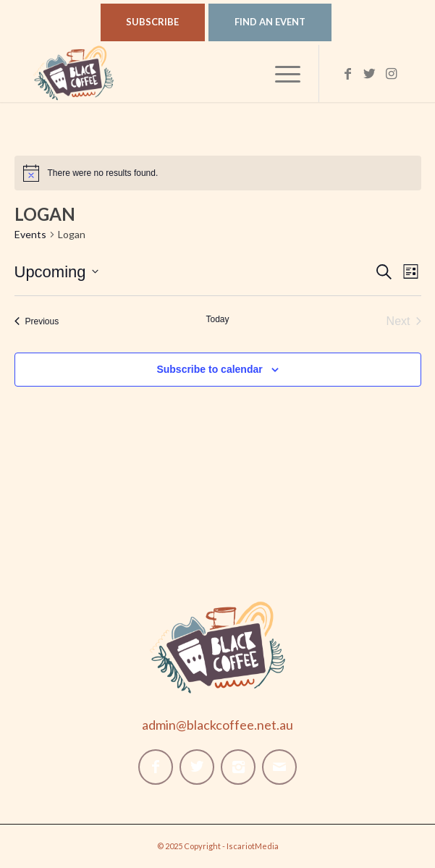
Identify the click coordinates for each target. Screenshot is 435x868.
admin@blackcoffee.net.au (217, 725)
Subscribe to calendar (209, 369)
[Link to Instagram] (392, 73)
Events (30, 234)
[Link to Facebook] (348, 73)
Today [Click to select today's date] (217, 319)
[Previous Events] (37, 321)
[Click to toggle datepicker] (56, 272)
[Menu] (280, 73)
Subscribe (152, 22)
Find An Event (270, 22)
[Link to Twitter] (370, 73)
